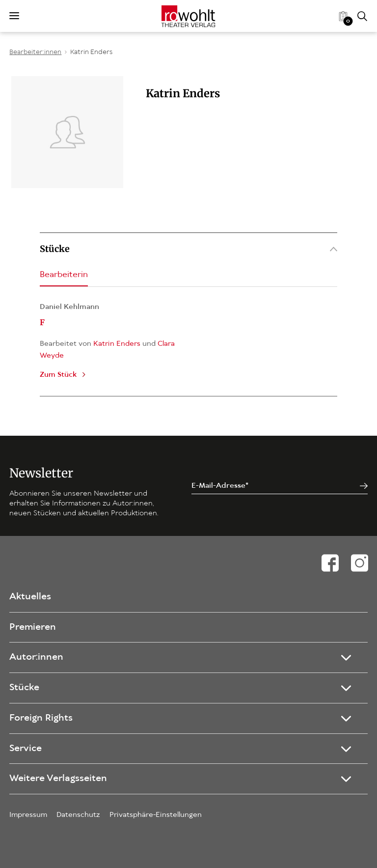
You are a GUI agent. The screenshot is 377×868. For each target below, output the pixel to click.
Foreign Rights (41, 718)
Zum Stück (58, 375)
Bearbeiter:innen (35, 52)
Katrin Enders (91, 52)
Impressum (28, 815)
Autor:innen (36, 657)
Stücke (188, 249)
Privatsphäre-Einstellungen (156, 815)
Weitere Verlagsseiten (58, 779)
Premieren (33, 627)
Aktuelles (30, 597)
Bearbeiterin (64, 275)
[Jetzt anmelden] (364, 486)
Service (26, 749)
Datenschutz (78, 815)
